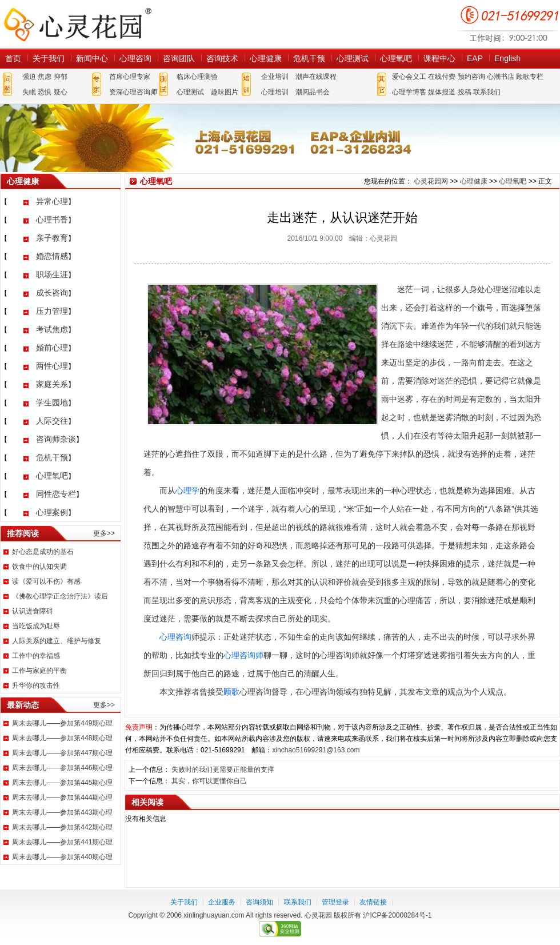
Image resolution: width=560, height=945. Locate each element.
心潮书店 (501, 77)
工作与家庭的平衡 (39, 671)
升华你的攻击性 (36, 685)
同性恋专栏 (56, 494)
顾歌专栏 (530, 77)
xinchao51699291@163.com (316, 750)
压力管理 (52, 311)
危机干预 (309, 58)
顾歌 (231, 692)
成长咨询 (52, 293)
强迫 (29, 77)
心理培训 (275, 92)
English (507, 58)
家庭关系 (52, 384)
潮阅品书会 (313, 92)
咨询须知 (259, 902)
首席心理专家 (130, 77)
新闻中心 (92, 58)
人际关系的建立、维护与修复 (57, 641)
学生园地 (52, 402)
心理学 (187, 491)
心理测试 (353, 58)
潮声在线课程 (316, 77)
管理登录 (335, 902)
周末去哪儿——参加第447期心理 (62, 753)
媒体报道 (442, 92)
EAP (475, 58)
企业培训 (275, 77)
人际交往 (52, 421)
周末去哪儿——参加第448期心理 (62, 738)
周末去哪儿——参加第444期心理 (62, 798)
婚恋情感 (52, 256)
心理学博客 (409, 92)
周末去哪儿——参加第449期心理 (62, 723)
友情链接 (373, 902)
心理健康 (266, 58)
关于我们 (49, 58)
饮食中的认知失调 (39, 567)
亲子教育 (52, 238)
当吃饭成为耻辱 (36, 626)
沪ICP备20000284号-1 (397, 915)
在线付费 (442, 77)
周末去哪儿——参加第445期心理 (62, 783)
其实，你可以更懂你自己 (209, 781)
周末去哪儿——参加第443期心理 (62, 812)
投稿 (465, 92)
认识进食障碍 (33, 611)
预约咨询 (471, 77)
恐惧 (45, 92)
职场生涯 (52, 274)
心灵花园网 (77, 24)
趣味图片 (225, 92)
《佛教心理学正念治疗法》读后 (60, 596)
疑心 (61, 92)
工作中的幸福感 (36, 656)
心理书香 (52, 220)
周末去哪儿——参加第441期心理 (62, 842)
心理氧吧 (396, 58)
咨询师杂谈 (56, 439)
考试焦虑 (52, 329)
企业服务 (222, 902)
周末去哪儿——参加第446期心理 (62, 768)
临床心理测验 (197, 77)
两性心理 (52, 366)
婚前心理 (52, 348)
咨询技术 (222, 58)
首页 (13, 58)
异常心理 (52, 201)
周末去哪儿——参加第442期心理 (62, 827)
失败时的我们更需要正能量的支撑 (223, 769)
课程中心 (439, 58)
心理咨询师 (243, 655)
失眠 (29, 92)
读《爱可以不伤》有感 (46, 581)
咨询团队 (179, 58)
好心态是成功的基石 (43, 552)
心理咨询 (135, 58)
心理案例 (52, 512)
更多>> (104, 533)
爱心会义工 (409, 77)
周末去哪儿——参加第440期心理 (62, 857)
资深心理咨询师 (133, 92)
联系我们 (487, 92)
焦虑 (45, 77)
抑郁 (61, 77)
